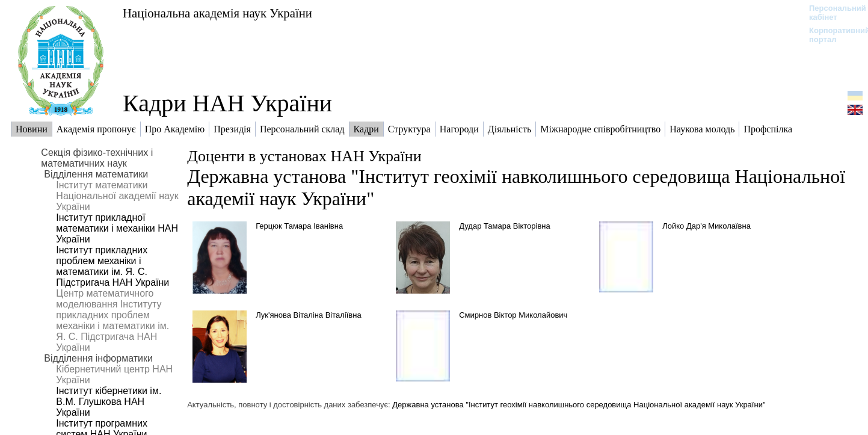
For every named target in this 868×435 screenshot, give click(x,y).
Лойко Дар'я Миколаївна (706, 226)
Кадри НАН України (227, 103)
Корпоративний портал (832, 35)
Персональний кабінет (832, 13)
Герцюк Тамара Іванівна (299, 226)
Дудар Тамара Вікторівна (505, 226)
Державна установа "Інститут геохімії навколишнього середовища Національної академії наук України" (579, 405)
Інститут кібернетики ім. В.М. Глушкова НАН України (109, 402)
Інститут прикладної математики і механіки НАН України (117, 228)
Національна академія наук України (217, 13)
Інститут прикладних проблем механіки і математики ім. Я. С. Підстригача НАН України (112, 266)
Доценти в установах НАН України (304, 156)
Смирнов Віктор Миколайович (513, 315)
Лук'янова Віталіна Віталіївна (309, 315)
